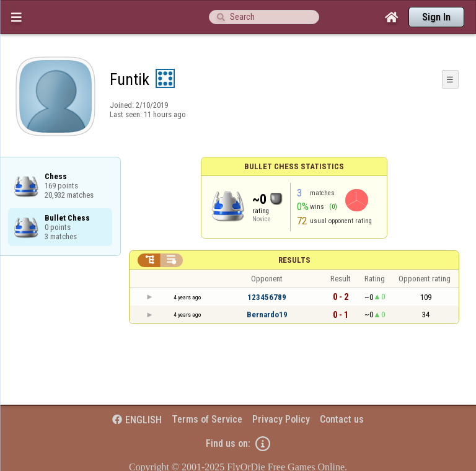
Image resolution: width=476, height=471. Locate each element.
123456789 (267, 297)
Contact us (342, 419)
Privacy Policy (281, 419)
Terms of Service (207, 419)
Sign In (436, 17)
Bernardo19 (267, 315)
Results (294, 260)
